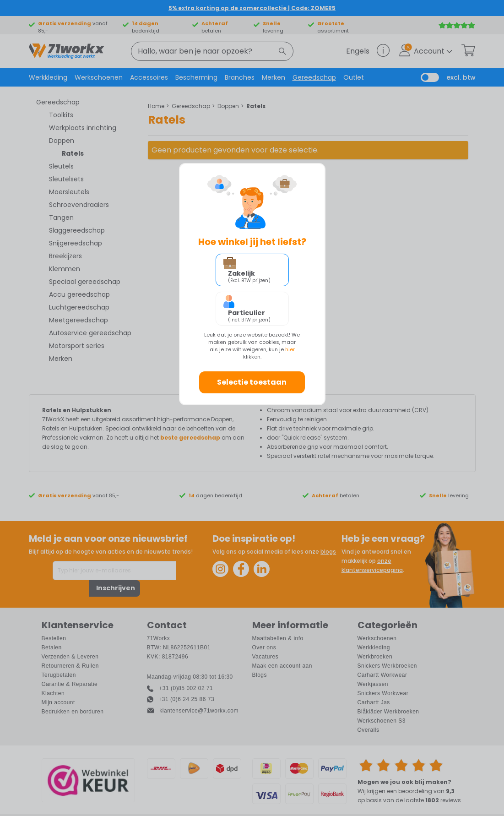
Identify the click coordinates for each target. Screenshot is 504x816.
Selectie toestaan (252, 382)
